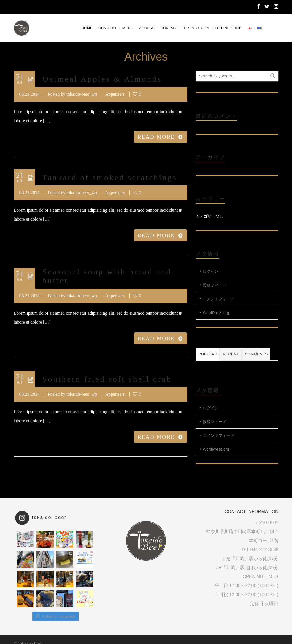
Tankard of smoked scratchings (110, 177)
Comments (256, 354)
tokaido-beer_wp (82, 94)
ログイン (211, 271)
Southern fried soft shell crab (107, 379)
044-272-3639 (264, 550)
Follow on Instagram (56, 616)
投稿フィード (215, 285)
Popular (208, 354)
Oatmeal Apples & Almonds (102, 79)
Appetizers (115, 94)
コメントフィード (219, 299)
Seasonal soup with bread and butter (107, 276)
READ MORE (161, 137)
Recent (231, 354)
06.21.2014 (30, 94)
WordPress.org (216, 313)
